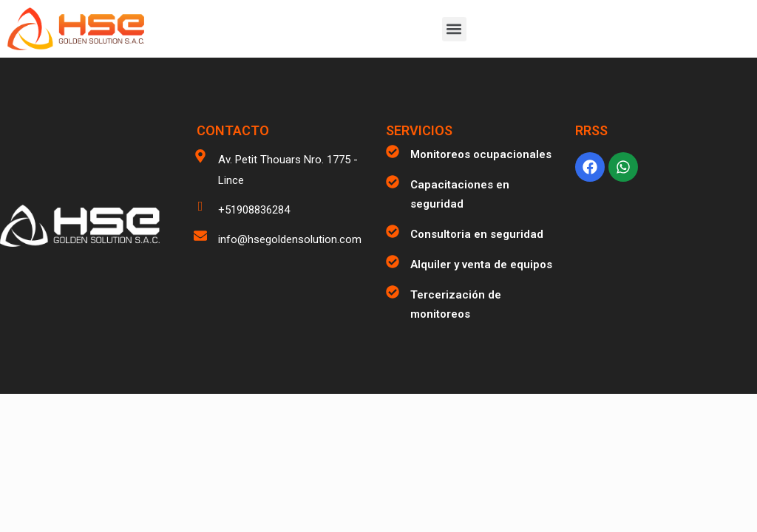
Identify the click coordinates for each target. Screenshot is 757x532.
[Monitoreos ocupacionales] (393, 151)
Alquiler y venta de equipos (481, 265)
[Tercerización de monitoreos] (393, 292)
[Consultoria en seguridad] (393, 231)
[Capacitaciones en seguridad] (393, 182)
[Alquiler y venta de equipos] (393, 262)
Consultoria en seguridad (477, 234)
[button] (454, 29)
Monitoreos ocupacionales (481, 154)
